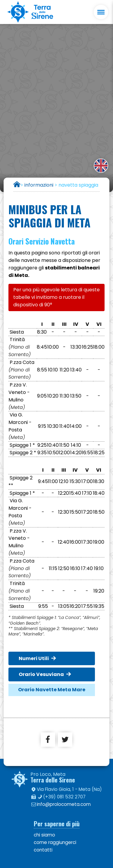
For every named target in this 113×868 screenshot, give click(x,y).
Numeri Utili (34, 658)
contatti (43, 850)
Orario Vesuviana (41, 674)
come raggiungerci (55, 842)
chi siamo (44, 835)
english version (101, 166)
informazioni (39, 185)
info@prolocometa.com (64, 804)
